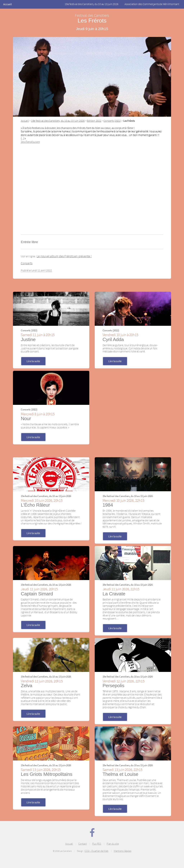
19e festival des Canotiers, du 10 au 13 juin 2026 (91, 4)
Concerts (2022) (112, 121)
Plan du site (113, 844)
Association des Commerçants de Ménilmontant (152, 4)
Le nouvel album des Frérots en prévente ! (64, 256)
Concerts (27, 263)
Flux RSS (97, 844)
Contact (82, 844)
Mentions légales (122, 851)
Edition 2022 (94, 121)
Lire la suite (33, 361)
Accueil (7, 4)
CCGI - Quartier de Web (96, 851)
